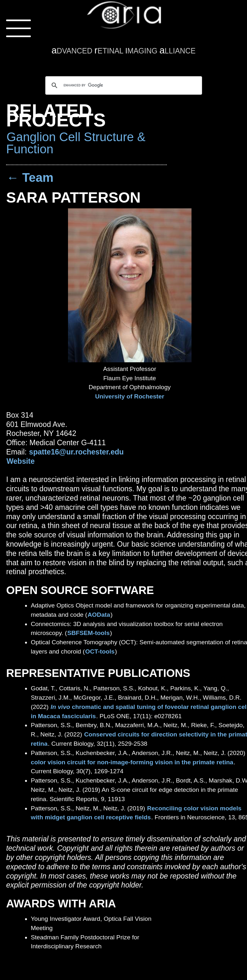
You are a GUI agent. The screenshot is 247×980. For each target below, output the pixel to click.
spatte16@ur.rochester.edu (77, 452)
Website (21, 461)
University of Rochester (129, 396)
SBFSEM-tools (89, 633)
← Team (30, 177)
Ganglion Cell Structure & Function (76, 143)
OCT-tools (100, 651)
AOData (99, 615)
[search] (123, 85)
